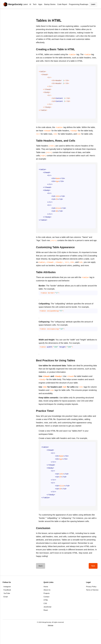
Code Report (62, 4)
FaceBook (7, 602)
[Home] (13, 4)
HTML (46, 612)
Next (93, 578)
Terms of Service (92, 602)
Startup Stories (50, 4)
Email (6, 609)
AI (30, 4)
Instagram (7, 599)
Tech (35, 4)
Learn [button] (93, 4)
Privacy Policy (91, 599)
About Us (47, 602)
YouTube (7, 606)
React (46, 622)
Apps (40, 4)
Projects (47, 606)
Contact (46, 609)
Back (41, 578)
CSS (45, 616)
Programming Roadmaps (79, 4)
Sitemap (50, 638)
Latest (25, 4)
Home (46, 599)
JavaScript (47, 619)
